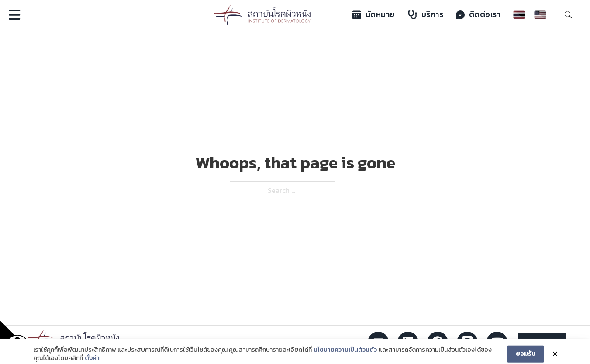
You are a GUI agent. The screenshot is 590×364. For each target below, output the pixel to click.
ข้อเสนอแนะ (542, 342)
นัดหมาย (374, 14)
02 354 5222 (175, 342)
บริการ (426, 14)
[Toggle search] (568, 15)
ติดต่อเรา (478, 14)
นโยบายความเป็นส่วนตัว (345, 354)
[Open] (14, 15)
